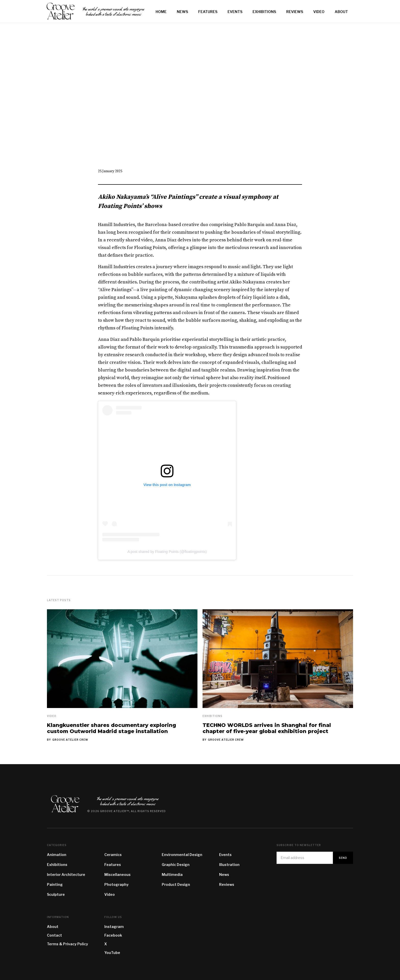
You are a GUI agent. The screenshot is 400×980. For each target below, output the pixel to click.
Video (52, 716)
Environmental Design (182, 855)
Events (225, 855)
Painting (55, 884)
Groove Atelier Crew (70, 740)
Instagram (114, 927)
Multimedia (172, 874)
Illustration (229, 865)
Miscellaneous (117, 874)
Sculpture (56, 894)
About (53, 927)
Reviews (227, 884)
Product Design (176, 884)
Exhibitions (212, 716)
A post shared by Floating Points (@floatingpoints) (167, 552)
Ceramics (113, 855)
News (224, 874)
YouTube (112, 953)
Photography (116, 884)
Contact (54, 935)
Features (113, 865)
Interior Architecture (66, 874)
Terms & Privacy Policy (67, 944)
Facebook (113, 935)
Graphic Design (176, 865)
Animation (57, 855)
